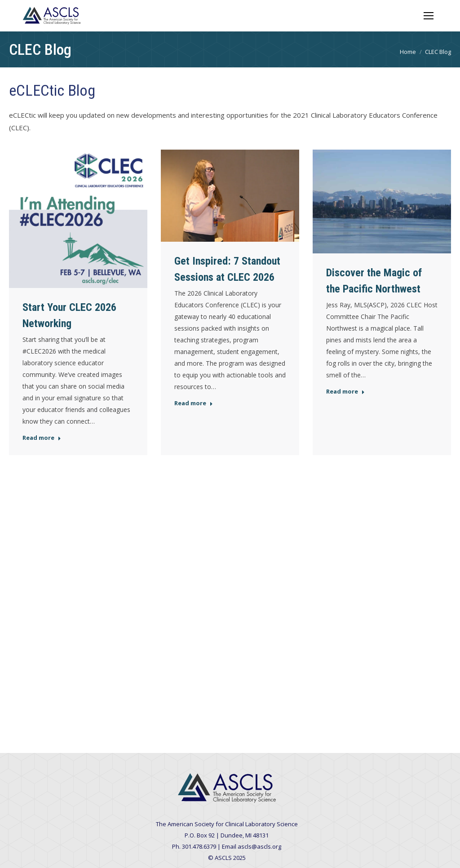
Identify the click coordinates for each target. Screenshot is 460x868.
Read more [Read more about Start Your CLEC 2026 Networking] (42, 438)
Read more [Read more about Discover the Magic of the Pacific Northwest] (345, 392)
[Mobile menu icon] (429, 16)
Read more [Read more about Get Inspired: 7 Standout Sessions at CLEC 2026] (194, 403)
